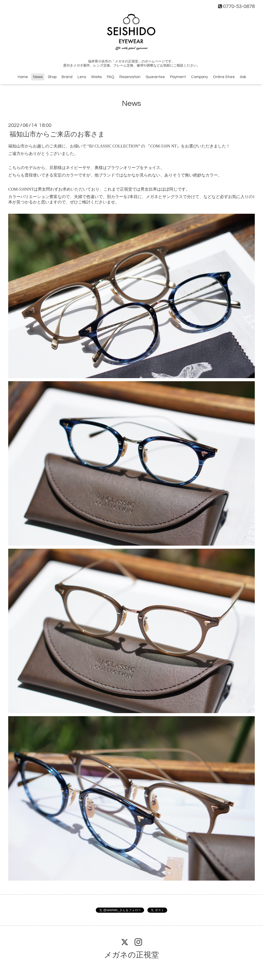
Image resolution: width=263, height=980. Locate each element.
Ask (243, 77)
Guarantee (155, 77)
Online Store (224, 77)
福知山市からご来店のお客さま (57, 134)
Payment (178, 77)
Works (96, 77)
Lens (82, 77)
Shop (52, 77)
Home (23, 77)
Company (199, 77)
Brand (67, 77)
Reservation (130, 77)
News (38, 77)
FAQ (111, 77)
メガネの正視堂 (131, 955)
